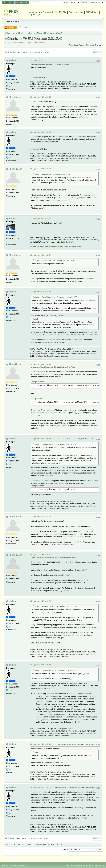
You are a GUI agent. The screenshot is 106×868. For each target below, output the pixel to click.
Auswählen (40, 382)
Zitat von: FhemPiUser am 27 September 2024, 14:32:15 (56, 444)
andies (12, 60)
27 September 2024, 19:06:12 (41, 439)
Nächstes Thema (93, 45)
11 (39, 52)
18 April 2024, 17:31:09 (38, 60)
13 (45, 52)
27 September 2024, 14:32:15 (41, 364)
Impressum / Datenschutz (43, 12)
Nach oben (9, 838)
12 (42, 52)
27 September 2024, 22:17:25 (41, 517)
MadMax (13, 219)
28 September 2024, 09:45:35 (41, 555)
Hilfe (68, 865)
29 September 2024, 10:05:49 (41, 665)
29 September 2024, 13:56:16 (41, 744)
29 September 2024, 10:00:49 (41, 601)
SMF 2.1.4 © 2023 (8, 865)
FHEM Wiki (92, 12)
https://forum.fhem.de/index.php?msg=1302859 (50, 65)
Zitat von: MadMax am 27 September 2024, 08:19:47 (54, 261)
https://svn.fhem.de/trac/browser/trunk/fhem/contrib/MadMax (59, 247)
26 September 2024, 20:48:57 (41, 169)
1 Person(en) (35, 77)
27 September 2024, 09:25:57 (41, 255)
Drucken (97, 53)
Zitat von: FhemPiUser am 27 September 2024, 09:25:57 (56, 297)
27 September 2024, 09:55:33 (41, 292)
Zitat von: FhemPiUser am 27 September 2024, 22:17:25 (56, 607)
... (29, 52)
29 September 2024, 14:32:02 (41, 787)
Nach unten (10, 52)
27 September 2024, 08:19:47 (41, 218)
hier (67, 575)
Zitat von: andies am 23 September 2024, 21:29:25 (53, 174)
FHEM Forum (11, 13)
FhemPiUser (15, 97)
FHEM (63, 12)
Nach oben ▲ (99, 865)
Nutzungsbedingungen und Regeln (82, 865)
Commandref (76, 12)
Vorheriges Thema (77, 45)
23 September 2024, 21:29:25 (41, 132)
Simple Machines (21, 865)
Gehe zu (65, 850)
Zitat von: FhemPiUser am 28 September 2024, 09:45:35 (56, 670)
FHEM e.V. (34, 15)
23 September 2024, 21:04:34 (41, 97)
